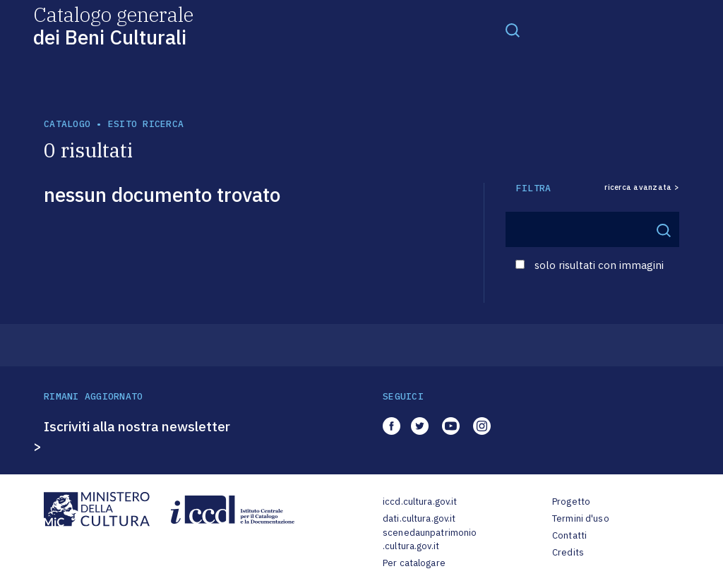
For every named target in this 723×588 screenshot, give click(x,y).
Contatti (569, 535)
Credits (568, 552)
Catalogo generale (113, 25)
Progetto (571, 502)
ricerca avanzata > (642, 187)
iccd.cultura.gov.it (420, 502)
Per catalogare (414, 563)
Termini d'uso (581, 518)
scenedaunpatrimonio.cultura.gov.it (430, 540)
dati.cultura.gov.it (419, 518)
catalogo (67, 124)
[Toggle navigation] (513, 30)
